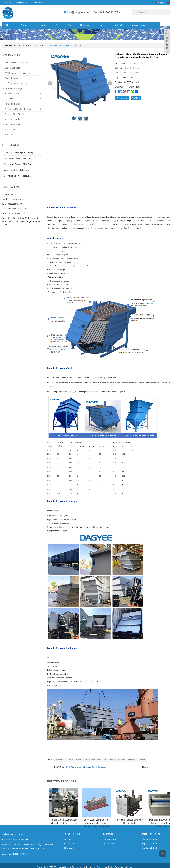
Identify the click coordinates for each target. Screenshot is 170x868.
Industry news (110, 843)
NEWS (108, 834)
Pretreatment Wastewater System (19, 109)
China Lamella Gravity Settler (89, 760)
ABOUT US (73, 834)
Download (85, 25)
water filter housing (13, 119)
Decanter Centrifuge (13, 88)
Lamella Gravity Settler (64, 760)
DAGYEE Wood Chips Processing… (20, 152)
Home (9, 25)
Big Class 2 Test (149, 843)
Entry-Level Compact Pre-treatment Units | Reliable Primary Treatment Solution (96, 823)
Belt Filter (9, 135)
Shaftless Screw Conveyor (16, 83)
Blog (70, 25)
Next (110, 83)
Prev (50, 83)
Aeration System (12, 94)
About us (25, 25)
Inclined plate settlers (137, 760)
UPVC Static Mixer (13, 124)
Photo (101, 25)
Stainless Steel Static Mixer (16, 114)
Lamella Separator (36, 46)
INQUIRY (122, 98)
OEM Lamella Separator (115, 760)
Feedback (117, 25)
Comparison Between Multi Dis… (18, 164)
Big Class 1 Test (149, 839)
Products (42, 25)
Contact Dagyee (139, 25)
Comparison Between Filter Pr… (18, 158)
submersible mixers (13, 104)
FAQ (57, 25)
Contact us (69, 843)
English (160, 3)
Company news (110, 839)
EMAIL (136, 98)
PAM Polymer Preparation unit (18, 73)
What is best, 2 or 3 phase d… (17, 170)
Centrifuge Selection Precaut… (17, 176)
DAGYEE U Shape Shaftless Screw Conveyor (86, 767)
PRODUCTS (151, 834)
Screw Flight (10, 130)
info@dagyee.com (78, 12)
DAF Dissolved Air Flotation (16, 63)
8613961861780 (20, 209)
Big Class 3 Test (149, 848)
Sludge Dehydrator (13, 78)
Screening (9, 99)
